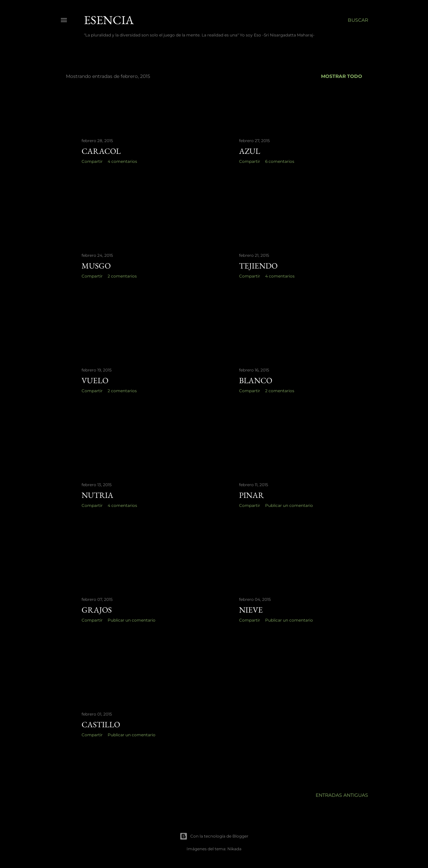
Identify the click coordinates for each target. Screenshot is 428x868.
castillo (101, 724)
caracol (101, 151)
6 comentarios (280, 161)
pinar (251, 495)
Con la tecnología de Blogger (214, 836)
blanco (256, 380)
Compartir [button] (92, 161)
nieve (251, 610)
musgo (96, 266)
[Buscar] (358, 20)
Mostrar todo (342, 76)
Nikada (234, 849)
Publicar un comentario (289, 505)
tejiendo (258, 266)
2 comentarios (122, 276)
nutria (97, 495)
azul (250, 151)
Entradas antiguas (342, 795)
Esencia (109, 20)
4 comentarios (122, 161)
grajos (97, 610)
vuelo (95, 380)
